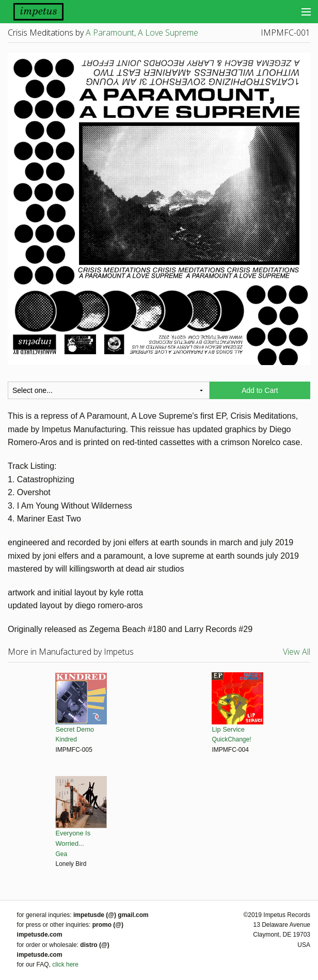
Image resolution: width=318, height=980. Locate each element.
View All (297, 652)
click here (65, 965)
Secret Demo (75, 729)
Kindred (66, 739)
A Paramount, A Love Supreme (142, 33)
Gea (62, 854)
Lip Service (228, 729)
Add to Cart (260, 390)
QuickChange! (232, 739)
